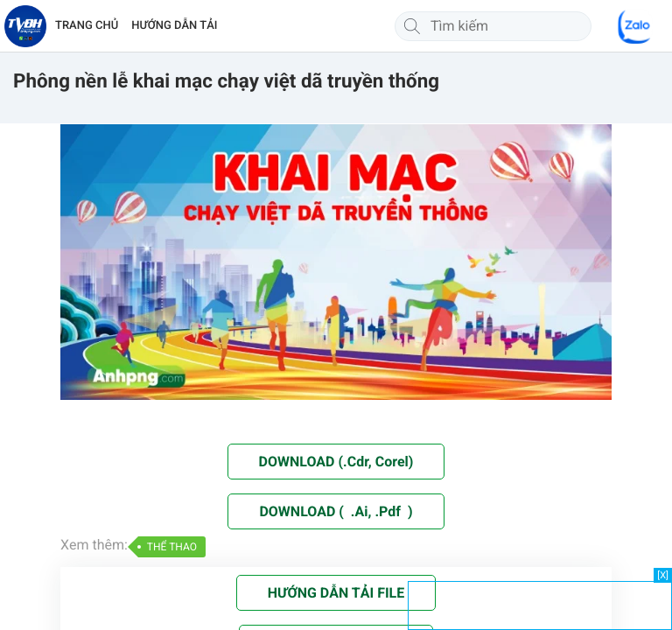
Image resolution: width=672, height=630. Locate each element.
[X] (663, 575)
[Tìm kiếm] (412, 26)
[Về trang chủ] (25, 26)
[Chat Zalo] (635, 26)
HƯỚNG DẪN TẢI (174, 26)
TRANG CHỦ (87, 26)
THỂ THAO (172, 547)
